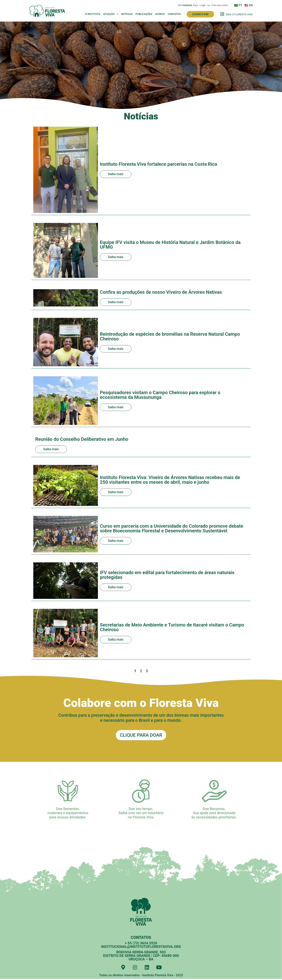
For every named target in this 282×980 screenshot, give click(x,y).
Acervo (160, 14)
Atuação (111, 14)
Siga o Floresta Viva (239, 14)
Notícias (127, 14)
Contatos (174, 14)
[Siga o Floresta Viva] (222, 14)
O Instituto (93, 14)
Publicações (144, 14)
